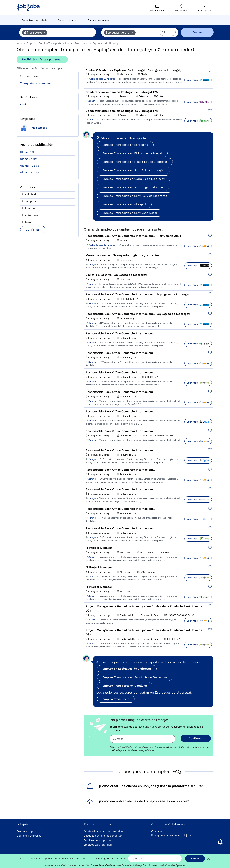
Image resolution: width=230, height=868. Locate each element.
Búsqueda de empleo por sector (103, 836)
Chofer (24, 104)
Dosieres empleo (26, 831)
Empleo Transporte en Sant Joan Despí (130, 213)
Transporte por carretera (35, 83)
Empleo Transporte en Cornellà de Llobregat (134, 179)
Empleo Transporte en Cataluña (125, 686)
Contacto (157, 831)
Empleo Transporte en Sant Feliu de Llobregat (135, 196)
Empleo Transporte (116, 699)
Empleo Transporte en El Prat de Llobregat (132, 153)
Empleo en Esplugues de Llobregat (127, 669)
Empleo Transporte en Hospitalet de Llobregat (135, 162)
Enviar (195, 859)
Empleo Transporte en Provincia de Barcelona (135, 677)
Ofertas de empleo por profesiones (105, 831)
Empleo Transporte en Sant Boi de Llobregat (133, 170)
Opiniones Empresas (29, 836)
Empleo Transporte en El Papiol (124, 204)
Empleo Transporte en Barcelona (125, 145)
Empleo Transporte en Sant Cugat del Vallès (133, 187)
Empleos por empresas (98, 840)
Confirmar (33, 230)
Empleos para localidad (98, 845)
